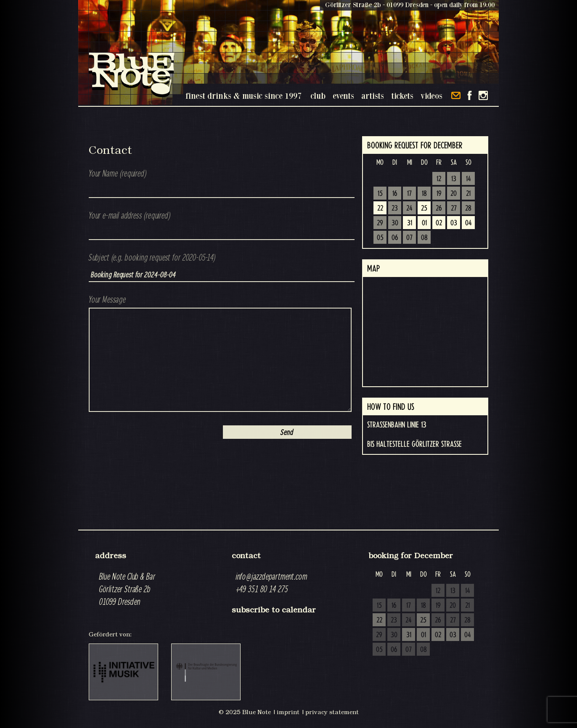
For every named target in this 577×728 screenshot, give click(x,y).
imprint (288, 712)
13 (454, 179)
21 (468, 194)
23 (395, 208)
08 (424, 238)
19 (439, 194)
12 (439, 179)
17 (409, 194)
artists (373, 96)
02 (439, 223)
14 (468, 179)
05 (380, 238)
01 (424, 223)
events (343, 96)
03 (454, 223)
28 (468, 208)
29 (380, 223)
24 (409, 208)
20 (454, 194)
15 (380, 194)
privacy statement (332, 712)
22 (380, 208)
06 (395, 238)
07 (409, 238)
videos (431, 96)
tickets (402, 96)
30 (395, 223)
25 (424, 208)
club (318, 96)
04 (468, 223)
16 (395, 194)
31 (410, 223)
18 (424, 194)
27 (454, 208)
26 (439, 208)
